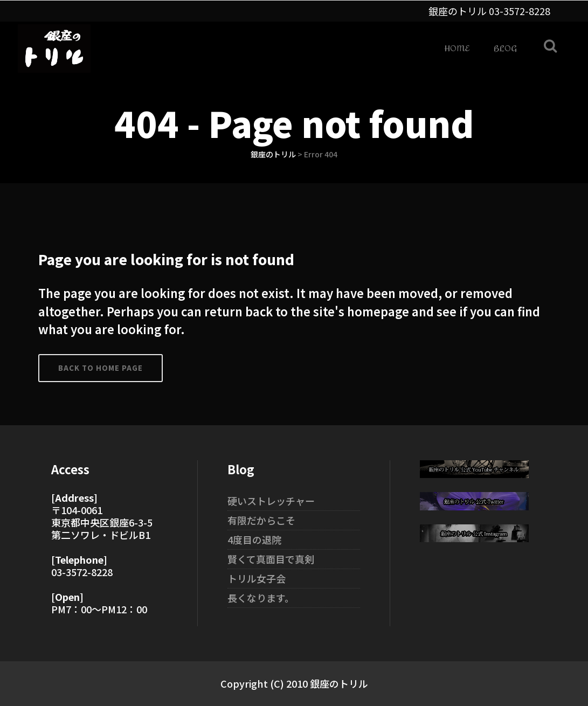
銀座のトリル (273, 154)
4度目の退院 (254, 539)
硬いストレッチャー (271, 501)
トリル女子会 (257, 578)
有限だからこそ (261, 520)
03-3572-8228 (520, 11)
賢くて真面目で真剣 (271, 559)
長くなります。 (261, 598)
